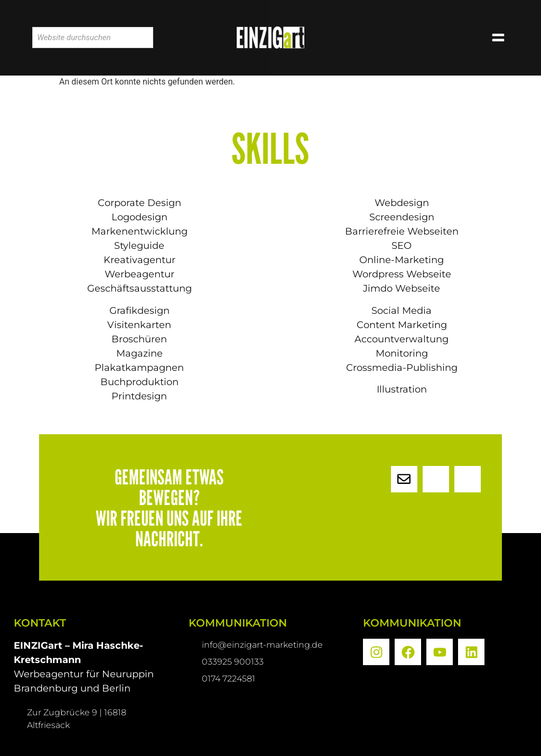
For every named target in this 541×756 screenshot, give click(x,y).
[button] (498, 38)
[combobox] (93, 38)
